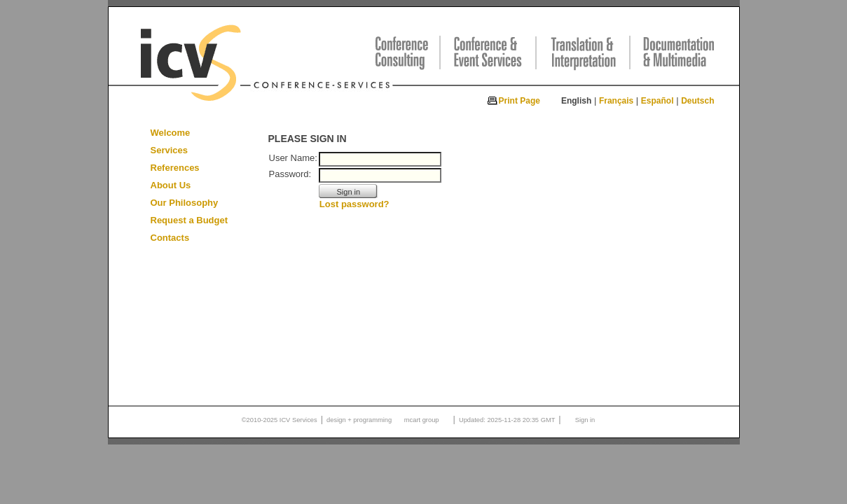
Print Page (519, 101)
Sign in (585, 420)
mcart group (422, 420)
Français (616, 101)
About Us (171, 185)
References (175, 168)
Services (170, 150)
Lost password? (354, 204)
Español (657, 101)
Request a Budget (190, 220)
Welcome (171, 133)
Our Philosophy (185, 203)
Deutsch (697, 101)
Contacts (170, 238)
